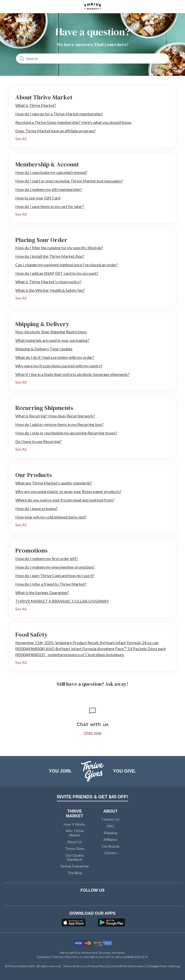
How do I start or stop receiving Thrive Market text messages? (69, 181)
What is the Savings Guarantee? (42, 592)
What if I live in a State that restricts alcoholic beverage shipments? (72, 374)
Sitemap (175, 966)
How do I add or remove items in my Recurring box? (59, 424)
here (76, 957)
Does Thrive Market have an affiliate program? (56, 131)
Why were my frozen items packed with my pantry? (59, 366)
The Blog (75, 873)
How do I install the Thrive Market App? (50, 256)
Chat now (93, 733)
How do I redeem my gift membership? (49, 189)
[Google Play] (111, 924)
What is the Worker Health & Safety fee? (50, 290)
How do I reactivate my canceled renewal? (51, 172)
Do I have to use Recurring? (38, 441)
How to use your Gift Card (38, 198)
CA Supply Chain (157, 966)
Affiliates (110, 839)
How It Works (75, 824)
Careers (111, 853)
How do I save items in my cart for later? (50, 206)
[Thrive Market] (92, 7)
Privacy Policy (97, 966)
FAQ (111, 826)
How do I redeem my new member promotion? (55, 567)
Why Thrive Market (75, 833)
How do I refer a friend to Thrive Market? (51, 584)
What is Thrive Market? (36, 105)
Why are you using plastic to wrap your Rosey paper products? (68, 491)
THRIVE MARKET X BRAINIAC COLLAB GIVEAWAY (62, 601)
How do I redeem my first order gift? (47, 558)
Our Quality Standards (75, 857)
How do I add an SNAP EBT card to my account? (57, 273)
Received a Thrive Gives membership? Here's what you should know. (74, 122)
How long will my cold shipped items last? (51, 517)
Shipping (111, 833)
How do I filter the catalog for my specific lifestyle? (59, 248)
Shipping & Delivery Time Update (44, 349)
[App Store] (74, 924)
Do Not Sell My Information (126, 966)
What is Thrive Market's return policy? (48, 282)
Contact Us (111, 819)
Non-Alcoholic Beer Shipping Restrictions (51, 332)
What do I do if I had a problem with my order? (55, 357)
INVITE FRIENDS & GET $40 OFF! (92, 797)
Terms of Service (75, 966)
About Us (75, 842)
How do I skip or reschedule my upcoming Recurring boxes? (66, 433)
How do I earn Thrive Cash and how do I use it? (55, 575)
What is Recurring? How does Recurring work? (55, 416)
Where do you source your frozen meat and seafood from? (65, 500)
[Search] (92, 58)
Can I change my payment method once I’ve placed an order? (67, 265)
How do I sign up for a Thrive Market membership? (59, 114)
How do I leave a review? (36, 508)
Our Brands (111, 846)
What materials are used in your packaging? (52, 340)
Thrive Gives (75, 848)
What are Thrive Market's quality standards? (54, 483)
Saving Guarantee (75, 866)
